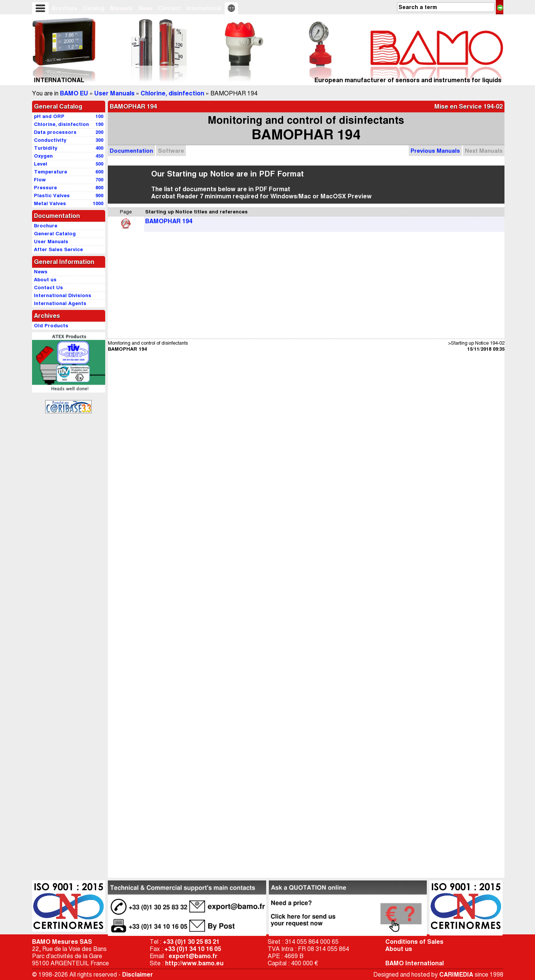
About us (399, 949)
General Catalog (58, 107)
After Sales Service (58, 249)
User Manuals (114, 93)
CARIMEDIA (456, 975)
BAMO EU (74, 93)
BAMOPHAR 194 (169, 221)
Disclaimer (138, 975)
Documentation (131, 151)
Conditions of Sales (414, 942)
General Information (64, 262)
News (146, 8)
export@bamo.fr (193, 956)
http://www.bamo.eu (194, 963)
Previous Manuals (435, 151)
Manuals (121, 8)
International (204, 8)
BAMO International (415, 963)
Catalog (94, 8)
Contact (169, 8)
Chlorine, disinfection (172, 93)
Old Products (51, 326)
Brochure (65, 8)
